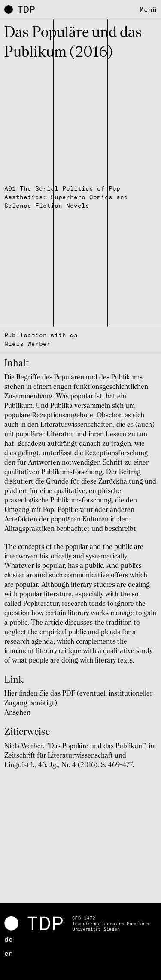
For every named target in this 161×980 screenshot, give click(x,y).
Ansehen (17, 713)
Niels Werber (27, 344)
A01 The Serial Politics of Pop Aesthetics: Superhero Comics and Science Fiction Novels (66, 197)
